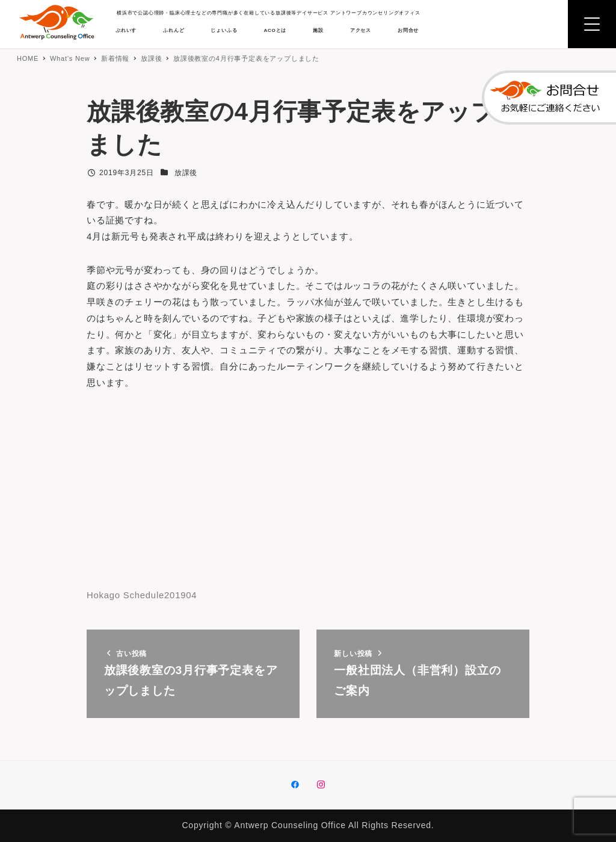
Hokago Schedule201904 (146, 609)
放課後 (186, 173)
